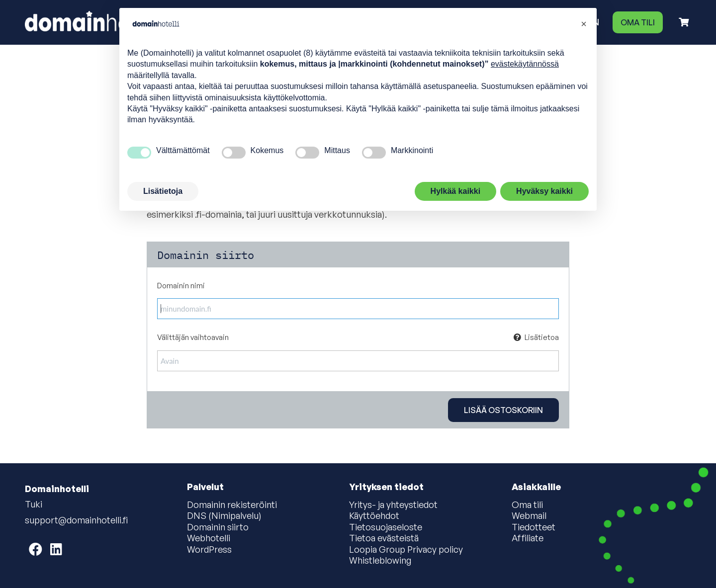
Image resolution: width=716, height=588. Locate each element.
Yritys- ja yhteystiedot (393, 505)
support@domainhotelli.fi (76, 520)
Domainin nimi (181, 286)
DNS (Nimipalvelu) (224, 516)
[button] (584, 24)
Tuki (34, 504)
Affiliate (528, 538)
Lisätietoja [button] (163, 191)
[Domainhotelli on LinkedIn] (56, 549)
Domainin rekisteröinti (232, 505)
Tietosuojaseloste (386, 527)
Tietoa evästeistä (384, 538)
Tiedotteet (534, 527)
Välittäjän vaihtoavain (358, 338)
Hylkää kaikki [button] (456, 191)
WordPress (209, 550)
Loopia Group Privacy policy (406, 550)
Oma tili (638, 22)
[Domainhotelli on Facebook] (36, 549)
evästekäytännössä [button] (525, 64)
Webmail (529, 516)
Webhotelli (209, 538)
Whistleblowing (380, 561)
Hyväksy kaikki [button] (544, 191)
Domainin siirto (218, 527)
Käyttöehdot (374, 516)
